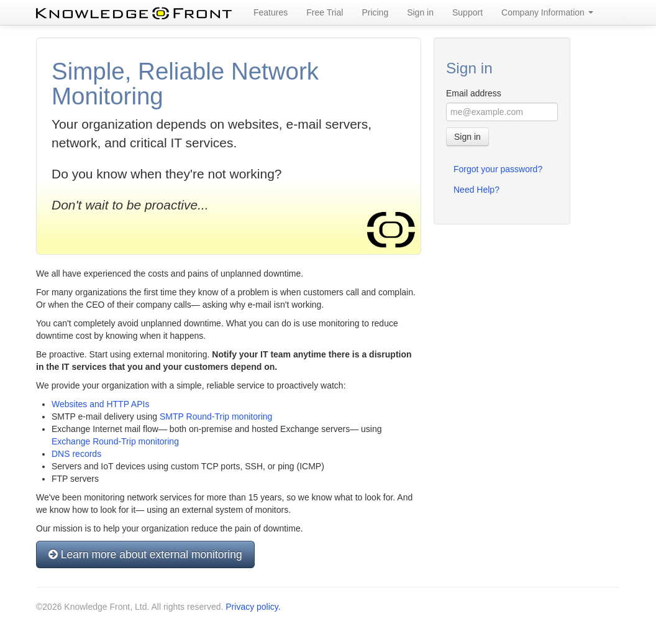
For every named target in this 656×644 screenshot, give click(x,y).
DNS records (76, 454)
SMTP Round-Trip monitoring (216, 416)
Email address (474, 93)
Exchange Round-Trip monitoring (115, 441)
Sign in (420, 12)
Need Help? (476, 190)
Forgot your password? (498, 169)
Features (271, 12)
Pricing (375, 12)
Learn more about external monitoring (145, 554)
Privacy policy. (253, 607)
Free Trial (325, 12)
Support (467, 12)
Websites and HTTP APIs (100, 404)
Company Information (547, 12)
